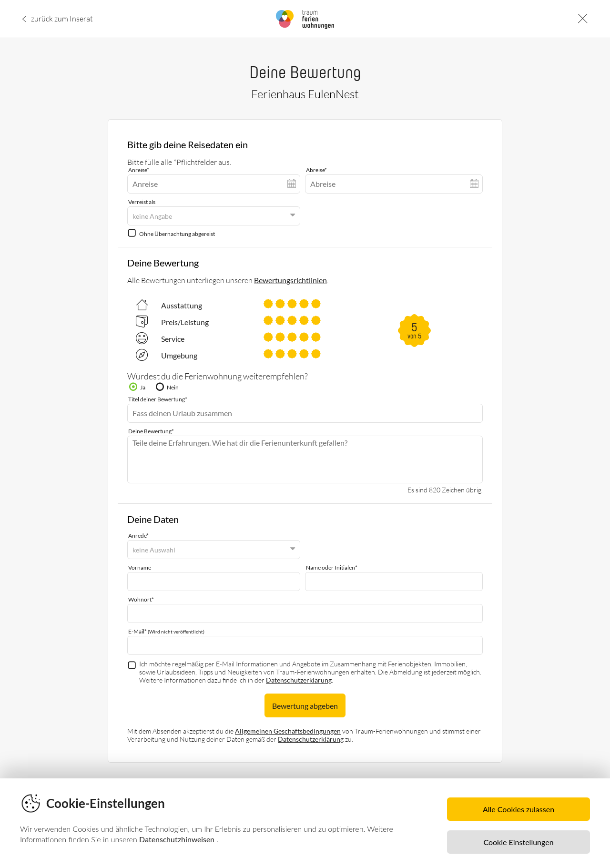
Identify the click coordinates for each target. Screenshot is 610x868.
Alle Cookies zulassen (518, 809)
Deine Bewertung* (151, 431)
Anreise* (139, 170)
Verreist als (142, 202)
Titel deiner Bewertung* (158, 399)
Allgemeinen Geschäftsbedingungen (288, 731)
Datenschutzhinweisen (177, 839)
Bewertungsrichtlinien (290, 280)
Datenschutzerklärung (299, 680)
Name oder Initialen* (332, 567)
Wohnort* (141, 599)
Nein (173, 387)
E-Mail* (166, 631)
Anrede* (138, 536)
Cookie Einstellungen (518, 842)
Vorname (140, 567)
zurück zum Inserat (62, 18)
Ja (143, 387)
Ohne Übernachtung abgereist (177, 234)
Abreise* (316, 170)
